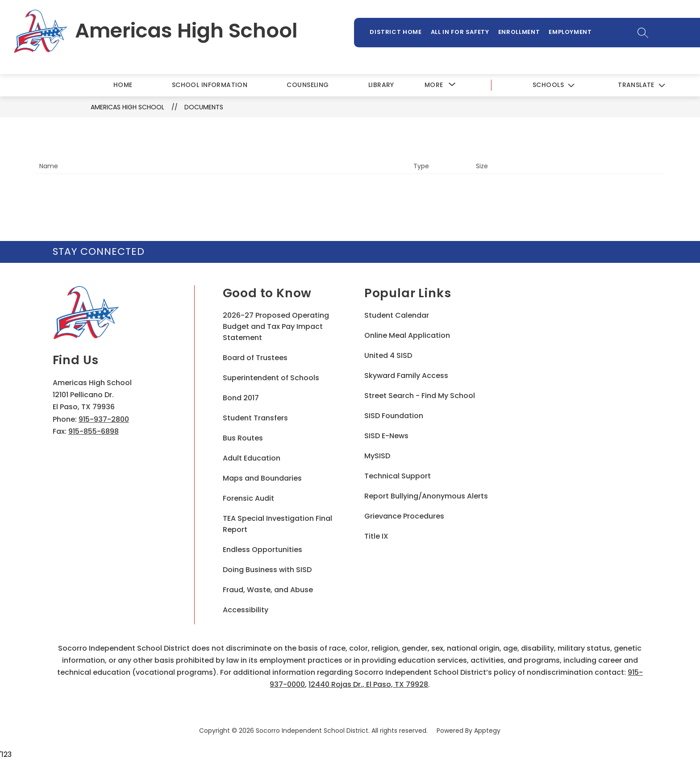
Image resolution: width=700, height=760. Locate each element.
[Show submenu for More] (434, 85)
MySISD (377, 456)
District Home (396, 32)
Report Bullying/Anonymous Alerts (426, 496)
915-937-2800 (104, 419)
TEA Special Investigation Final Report (277, 524)
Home (123, 85)
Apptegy (487, 731)
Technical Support (398, 476)
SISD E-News (386, 436)
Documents (204, 107)
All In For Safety (460, 32)
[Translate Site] (641, 85)
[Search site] (643, 33)
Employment (570, 32)
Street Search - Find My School (420, 396)
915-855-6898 (94, 431)
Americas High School (127, 107)
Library (381, 85)
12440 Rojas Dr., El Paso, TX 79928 (368, 684)
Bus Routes (243, 438)
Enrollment (519, 32)
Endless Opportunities (262, 550)
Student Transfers (255, 418)
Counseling (308, 85)
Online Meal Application (407, 335)
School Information (210, 85)
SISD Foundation (394, 416)
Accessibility (246, 610)
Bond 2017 (241, 398)
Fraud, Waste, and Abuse (268, 590)
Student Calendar (397, 315)
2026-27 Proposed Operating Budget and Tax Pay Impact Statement (276, 326)
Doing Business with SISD (267, 570)
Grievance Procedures (404, 516)
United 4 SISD (388, 355)
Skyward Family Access (406, 376)
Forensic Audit (248, 498)
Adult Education (252, 458)
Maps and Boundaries (262, 478)
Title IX (376, 536)
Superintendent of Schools (271, 378)
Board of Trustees (255, 358)
